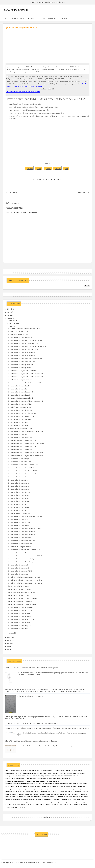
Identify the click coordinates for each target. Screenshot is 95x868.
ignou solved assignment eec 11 (19, 504)
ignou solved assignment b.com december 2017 (24, 550)
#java (7, 771)
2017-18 (25, 771)
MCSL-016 (68, 797)
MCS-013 (44, 786)
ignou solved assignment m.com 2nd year (22, 559)
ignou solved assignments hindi (19, 425)
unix (70, 805)
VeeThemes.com (49, 862)
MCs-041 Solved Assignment (65, 789)
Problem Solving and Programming (16, 802)
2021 (9, 312)
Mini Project (48, 799)
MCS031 (27, 794)
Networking (66, 799)
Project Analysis (33, 802)
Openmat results (77, 799)
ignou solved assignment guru (18, 435)
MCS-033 (30, 789)
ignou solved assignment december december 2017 (25, 340)
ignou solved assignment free (18, 480)
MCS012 (36, 792)
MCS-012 (37, 786)
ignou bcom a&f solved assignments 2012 (22, 447)
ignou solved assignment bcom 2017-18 (21, 620)
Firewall (82, 773)
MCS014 (62, 792)
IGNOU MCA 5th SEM (37, 776)
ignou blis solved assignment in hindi (21, 380)
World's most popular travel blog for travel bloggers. (48, 2)
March (11, 326)
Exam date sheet (65, 773)
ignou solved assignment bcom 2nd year (22, 562)
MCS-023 (80, 786)
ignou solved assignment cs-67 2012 (20, 571)
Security (55, 802)
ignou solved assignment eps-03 (19, 507)
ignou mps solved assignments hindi (20, 398)
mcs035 (56, 794)
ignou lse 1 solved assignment (18, 331)
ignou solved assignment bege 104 (20, 617)
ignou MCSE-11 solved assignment (37, 781)
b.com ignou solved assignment (19, 586)
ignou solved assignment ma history (20, 419)
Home (6, 18)
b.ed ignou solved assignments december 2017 (24, 598)
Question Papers (49, 18)
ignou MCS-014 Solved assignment (15, 779)
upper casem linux (80, 805)
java (37, 784)
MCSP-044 (39, 799)
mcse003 (61, 797)
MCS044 (83, 794)
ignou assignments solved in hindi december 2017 (25, 383)
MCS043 (76, 794)
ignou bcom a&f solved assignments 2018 (22, 441)
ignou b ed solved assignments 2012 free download (25, 580)
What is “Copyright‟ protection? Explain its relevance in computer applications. (31, 741)
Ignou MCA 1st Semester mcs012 (21, 776)
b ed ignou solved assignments (19, 595)
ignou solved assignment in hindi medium (22, 416)
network (57, 799)
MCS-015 (59, 786)
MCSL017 (24, 799)
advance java (47, 771)
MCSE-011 (53, 797)
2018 (9, 318)
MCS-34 (22, 792)
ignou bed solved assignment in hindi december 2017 (26, 374)
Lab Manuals (72, 784)
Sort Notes (48, 805)
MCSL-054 (16, 799)
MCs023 (14, 794)
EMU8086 (56, 773)
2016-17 (18, 771)
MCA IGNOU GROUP (16, 10)
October (11, 320)
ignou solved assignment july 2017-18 (20, 365)
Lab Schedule (83, 784)
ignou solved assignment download (20, 544)
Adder (38, 771)
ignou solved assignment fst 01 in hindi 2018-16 (24, 471)
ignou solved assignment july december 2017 (23, 353)
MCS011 (28, 792)
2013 (9, 647)
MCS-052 (15, 792)
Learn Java (9, 786)
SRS (55, 805)
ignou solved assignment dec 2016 (20, 538)
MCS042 (70, 794)
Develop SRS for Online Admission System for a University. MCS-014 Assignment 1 (32, 668)
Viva (7, 807)
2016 (8, 640)
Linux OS (17, 786)
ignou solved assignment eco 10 (19, 498)
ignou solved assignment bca (18, 629)
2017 (8, 637)
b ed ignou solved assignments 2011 (20, 589)
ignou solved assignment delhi (18, 526)
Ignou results (53, 781)
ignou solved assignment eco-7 (19, 501)
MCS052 (21, 797)
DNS (49, 773)
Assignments (33, 18)
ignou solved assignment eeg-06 (19, 492)
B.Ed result (68, 771)
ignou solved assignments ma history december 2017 (26, 401)
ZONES (21, 807)
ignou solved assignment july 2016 (20, 368)
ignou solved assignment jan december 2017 (23, 343)
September (12, 323)
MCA (24, 786)
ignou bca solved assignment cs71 (19, 547)
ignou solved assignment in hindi (19, 395)
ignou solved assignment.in (17, 389)
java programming (47, 784)
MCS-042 (78, 789)
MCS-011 (30, 786)
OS (85, 799)
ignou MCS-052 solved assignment (59, 779)
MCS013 (55, 792)
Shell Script (71, 802)
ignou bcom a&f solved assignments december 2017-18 (26, 444)
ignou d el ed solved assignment (19, 513)
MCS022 (7, 794)
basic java (77, 771)
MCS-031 (15, 789)
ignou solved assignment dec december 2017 (23, 532)
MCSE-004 (44, 797)
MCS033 (42, 794)
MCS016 (77, 792)
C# (19, 773)
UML (65, 805)
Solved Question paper (35, 805)
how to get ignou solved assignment (20, 428)
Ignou (7, 776)
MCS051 (14, 797)
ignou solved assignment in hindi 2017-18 (22, 392)
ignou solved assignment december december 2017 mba (27, 347)
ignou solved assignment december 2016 (22, 362)
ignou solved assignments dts (18, 520)
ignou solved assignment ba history (20, 410)
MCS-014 (52, 786)
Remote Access (46, 802)
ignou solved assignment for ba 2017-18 (21, 468)
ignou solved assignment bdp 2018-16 (21, 610)
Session (63, 802)
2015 (8, 643)
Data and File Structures (30, 773)
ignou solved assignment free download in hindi (24, 474)
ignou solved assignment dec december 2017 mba (25, 529)
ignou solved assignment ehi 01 (19, 510)
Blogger (51, 817)
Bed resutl (9, 773)
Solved (8, 805)
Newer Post (13, 192)
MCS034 (48, 794)
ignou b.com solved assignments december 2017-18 (25, 583)
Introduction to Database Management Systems (19, 784)
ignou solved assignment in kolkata (20, 337)
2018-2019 (32, 771)
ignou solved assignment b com (19, 553)
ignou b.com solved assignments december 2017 (24, 577)
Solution (80, 802)
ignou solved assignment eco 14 (19, 495)
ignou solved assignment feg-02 (19, 459)
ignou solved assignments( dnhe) (19, 523)
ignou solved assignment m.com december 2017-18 (25, 556)
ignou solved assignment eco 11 (19, 486)
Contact (64, 18)
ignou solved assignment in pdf (19, 386)
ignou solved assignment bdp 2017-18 (21, 626)
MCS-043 (85, 789)
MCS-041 (52, 789)
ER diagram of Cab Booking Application (30, 696)
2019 (8, 315)
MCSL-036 (83, 797)
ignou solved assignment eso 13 (19, 489)
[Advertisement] (47, 44)
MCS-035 (45, 789)
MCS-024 (8, 789)
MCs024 (21, 794)
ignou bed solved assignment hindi (20, 407)
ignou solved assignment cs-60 (19, 568)
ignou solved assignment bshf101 (19, 623)
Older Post (82, 192)
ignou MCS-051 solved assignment (37, 779)
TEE (60, 805)
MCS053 (29, 797)
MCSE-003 (36, 797)
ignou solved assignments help (19, 422)
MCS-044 (8, 792)
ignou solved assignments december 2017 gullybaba (26, 432)
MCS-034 (38, 789)
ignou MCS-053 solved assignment (15, 781)
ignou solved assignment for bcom (20, 462)
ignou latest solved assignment (19, 334)
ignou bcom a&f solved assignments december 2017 (25, 453)
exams (75, 773)
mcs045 (7, 797)
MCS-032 (23, 789)
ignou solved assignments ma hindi (20, 404)
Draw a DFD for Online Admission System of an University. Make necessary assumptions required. (49, 746)
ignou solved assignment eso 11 (19, 483)
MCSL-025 (76, 797)
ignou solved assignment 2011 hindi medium (23, 413)
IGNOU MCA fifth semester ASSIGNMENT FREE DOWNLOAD (61, 776)
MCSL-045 (8, 799)
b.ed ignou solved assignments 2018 (20, 601)
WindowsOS (14, 807)
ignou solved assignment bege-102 (20, 614)
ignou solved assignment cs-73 (18, 565)
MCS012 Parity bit (46, 792)
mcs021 (84, 792)
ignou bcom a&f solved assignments (20, 450)
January (11, 633)
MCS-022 (73, 786)
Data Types (43, 773)
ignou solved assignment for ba (19, 477)
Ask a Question (18, 18)
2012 (9, 650)
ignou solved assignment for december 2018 (23, 465)
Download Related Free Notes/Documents (23, 92)
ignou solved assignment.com (18, 574)
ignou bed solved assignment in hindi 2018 (22, 371)
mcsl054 (31, 799)
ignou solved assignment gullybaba (20, 438)
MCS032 (35, 794)
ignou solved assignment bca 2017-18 (20, 607)
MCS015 (70, 792)
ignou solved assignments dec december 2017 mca (25, 516)
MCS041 (62, 794)
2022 (9, 309)
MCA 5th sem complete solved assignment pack (24, 328)
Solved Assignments (19, 805)
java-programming (61, 784)
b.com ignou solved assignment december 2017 (24, 592)
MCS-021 (66, 786)
